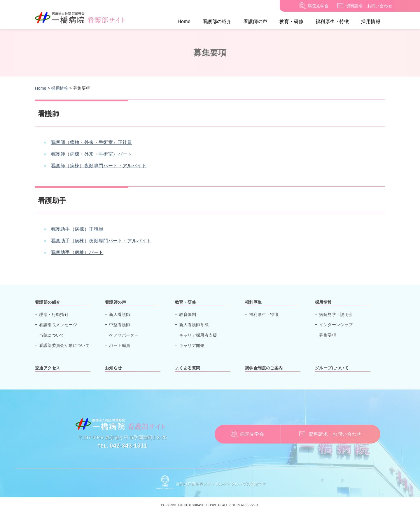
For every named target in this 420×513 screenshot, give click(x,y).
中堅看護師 (120, 325)
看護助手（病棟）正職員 (77, 229)
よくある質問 (188, 368)
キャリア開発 (192, 345)
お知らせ (113, 368)
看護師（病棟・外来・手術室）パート (91, 154)
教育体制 (188, 314)
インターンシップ (336, 325)
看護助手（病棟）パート (77, 252)
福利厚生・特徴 (332, 21)
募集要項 (328, 335)
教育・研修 (291, 21)
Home (184, 21)
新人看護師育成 (194, 325)
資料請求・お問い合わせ (369, 6)
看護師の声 (256, 21)
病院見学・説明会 (336, 314)
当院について (52, 335)
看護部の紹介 (217, 21)
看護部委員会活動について (64, 345)
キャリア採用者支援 (198, 335)
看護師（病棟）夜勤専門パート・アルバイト (99, 166)
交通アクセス (48, 368)
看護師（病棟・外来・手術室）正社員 (91, 142)
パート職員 (120, 345)
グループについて (332, 368)
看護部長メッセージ (58, 325)
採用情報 (371, 21)
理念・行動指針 (54, 314)
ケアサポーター (124, 335)
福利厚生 (253, 302)
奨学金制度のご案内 (264, 368)
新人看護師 (120, 314)
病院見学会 (318, 6)
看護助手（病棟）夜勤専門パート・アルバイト (101, 241)
